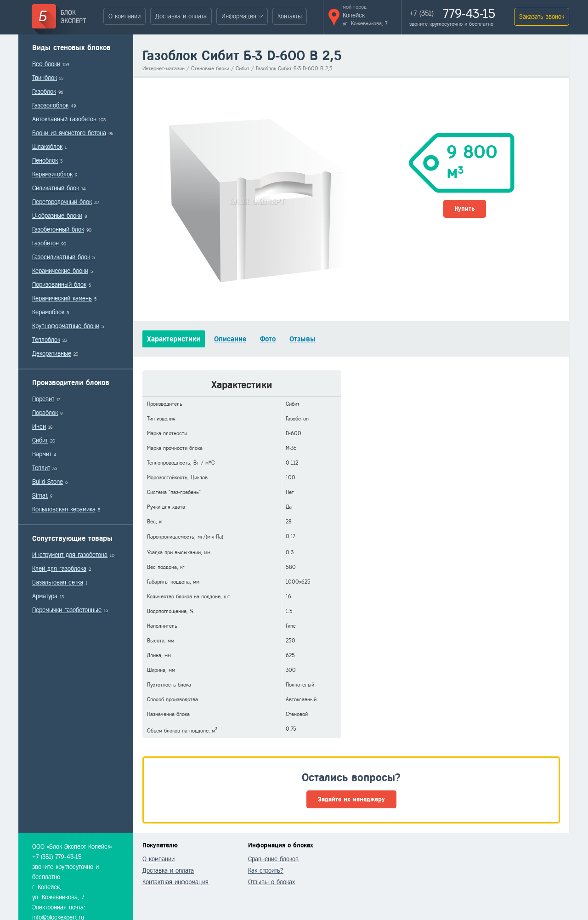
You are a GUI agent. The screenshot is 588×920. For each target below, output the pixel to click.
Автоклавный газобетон (64, 119)
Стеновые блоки (210, 68)
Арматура (45, 596)
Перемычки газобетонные (67, 610)
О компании (124, 16)
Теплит (41, 468)
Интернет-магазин (164, 68)
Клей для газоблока (59, 569)
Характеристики (174, 339)
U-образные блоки (57, 216)
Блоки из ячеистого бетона (69, 133)
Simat (40, 496)
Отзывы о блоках (271, 882)
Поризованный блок (59, 285)
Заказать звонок (542, 17)
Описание (230, 339)
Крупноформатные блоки (66, 326)
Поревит (43, 399)
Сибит (40, 440)
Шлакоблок (47, 147)
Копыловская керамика (64, 509)
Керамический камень (62, 298)
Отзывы (302, 339)
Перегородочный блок (62, 202)
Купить (465, 209)
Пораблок (45, 413)
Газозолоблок (50, 105)
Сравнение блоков (273, 859)
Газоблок (44, 92)
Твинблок (45, 78)
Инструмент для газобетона (70, 555)
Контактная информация (175, 882)
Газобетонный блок (58, 230)
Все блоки (46, 64)
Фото (268, 339)
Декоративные (52, 354)
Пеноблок (45, 161)
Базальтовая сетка (58, 582)
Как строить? (266, 871)
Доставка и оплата (181, 16)
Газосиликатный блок (61, 257)
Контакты (290, 16)
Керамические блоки (60, 271)
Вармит (42, 454)
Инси (39, 427)
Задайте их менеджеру (351, 799)
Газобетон (45, 243)
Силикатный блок (56, 188)
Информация (239, 16)
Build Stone (48, 482)
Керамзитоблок (52, 174)
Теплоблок (46, 340)
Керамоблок (48, 312)
